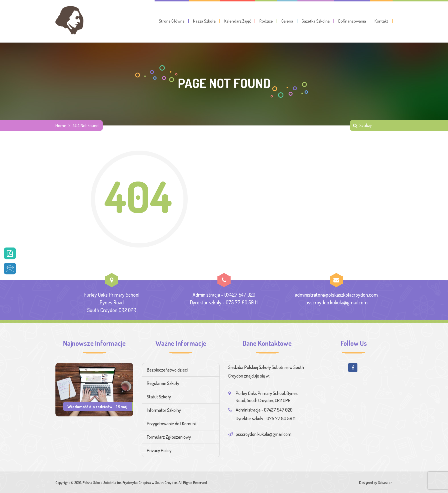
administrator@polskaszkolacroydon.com (336, 295)
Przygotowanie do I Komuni (171, 424)
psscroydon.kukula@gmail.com (336, 302)
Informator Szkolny (164, 410)
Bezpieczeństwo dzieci (167, 370)
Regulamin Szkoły (163, 383)
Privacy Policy (159, 450)
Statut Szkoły (159, 397)
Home (61, 125)
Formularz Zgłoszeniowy (169, 437)
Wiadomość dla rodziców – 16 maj (97, 406)
